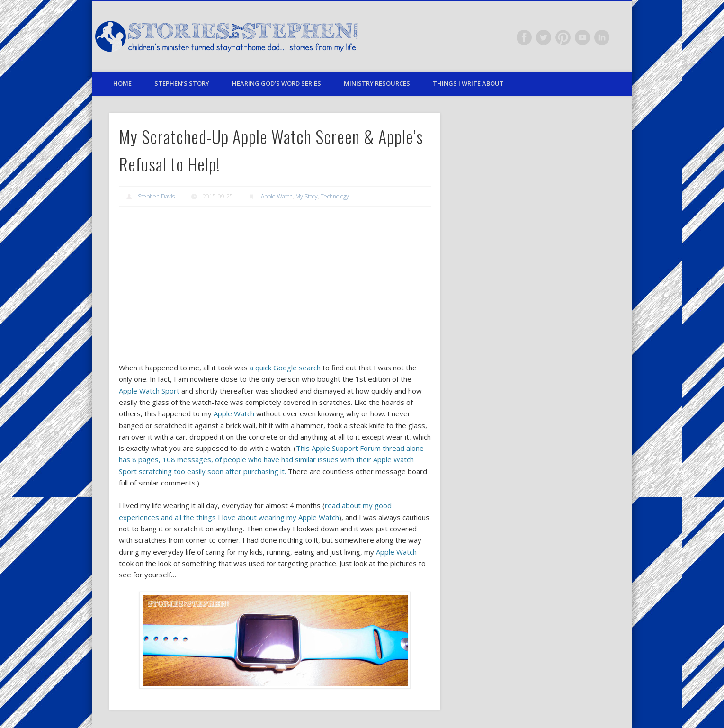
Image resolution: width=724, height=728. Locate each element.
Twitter (544, 37)
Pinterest (563, 37)
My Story (307, 196)
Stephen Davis (156, 196)
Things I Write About (468, 83)
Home (122, 83)
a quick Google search (285, 368)
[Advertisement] (275, 284)
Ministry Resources (377, 83)
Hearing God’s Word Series (277, 83)
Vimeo (582, 37)
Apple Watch (277, 196)
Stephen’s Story (182, 83)
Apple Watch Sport (149, 391)
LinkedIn (602, 37)
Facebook (524, 37)
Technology (335, 196)
